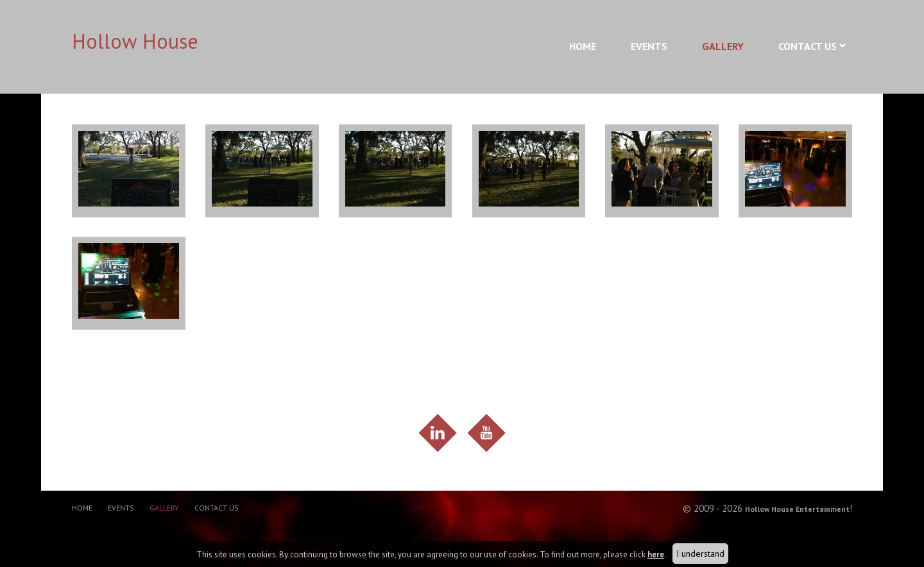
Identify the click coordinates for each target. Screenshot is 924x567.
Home (583, 46)
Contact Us (808, 46)
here (656, 554)
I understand (700, 554)
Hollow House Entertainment (785, 516)
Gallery (723, 46)
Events (649, 46)
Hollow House (135, 41)
